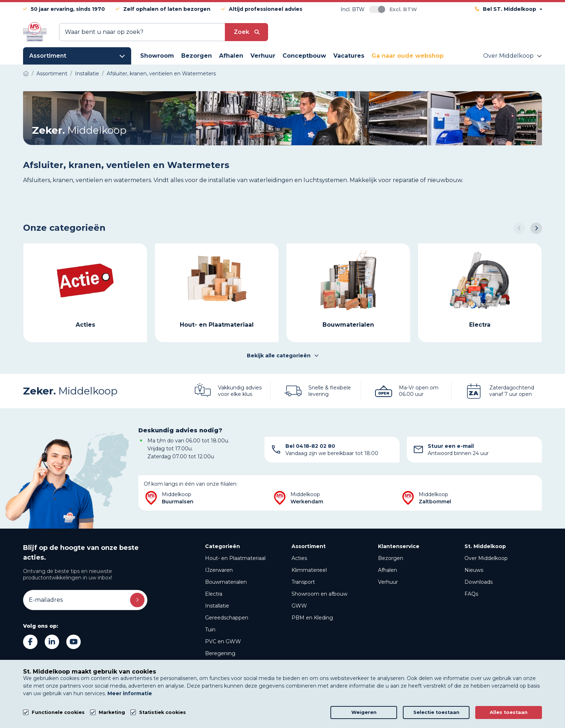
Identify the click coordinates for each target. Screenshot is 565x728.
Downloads (479, 582)
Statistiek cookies (163, 712)
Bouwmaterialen (226, 582)
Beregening (220, 653)
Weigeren (364, 712)
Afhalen (388, 570)
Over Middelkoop (486, 558)
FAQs (471, 594)
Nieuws (474, 570)
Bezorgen (391, 558)
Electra (214, 594)
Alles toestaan (509, 712)
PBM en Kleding (312, 618)
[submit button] (246, 32)
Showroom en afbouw (319, 594)
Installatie (217, 606)
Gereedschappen (227, 618)
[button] (519, 228)
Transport (303, 582)
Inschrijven (137, 600)
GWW (299, 606)
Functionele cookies (58, 712)
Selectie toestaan (436, 712)
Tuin (210, 630)
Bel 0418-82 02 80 (310, 446)
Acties (299, 558)
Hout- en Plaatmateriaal (235, 558)
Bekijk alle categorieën (283, 356)
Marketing (112, 712)
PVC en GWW (223, 641)
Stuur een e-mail (451, 446)
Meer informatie (130, 693)
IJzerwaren (219, 570)
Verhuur (388, 582)
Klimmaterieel (309, 570)
